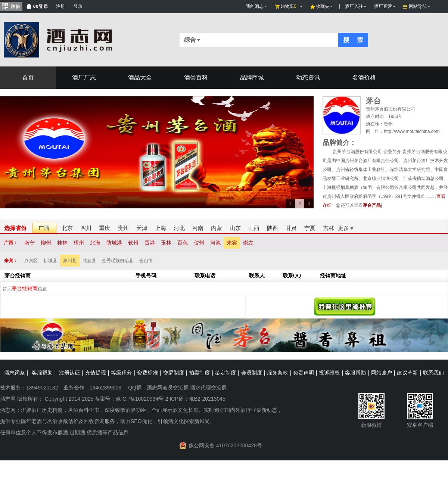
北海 (95, 243)
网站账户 (382, 373)
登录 (78, 6)
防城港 (114, 243)
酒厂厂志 (84, 77)
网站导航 (418, 6)
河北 (179, 228)
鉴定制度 (225, 373)
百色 (183, 243)
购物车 (288, 6)
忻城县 (50, 261)
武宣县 (89, 261)
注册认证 (69, 373)
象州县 (70, 261)
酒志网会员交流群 (168, 388)
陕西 (273, 228)
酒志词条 (15, 373)
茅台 (373, 101)
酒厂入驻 (354, 6)
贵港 (150, 243)
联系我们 (433, 373)
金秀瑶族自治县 (118, 261)
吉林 (329, 228)
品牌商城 (252, 77)
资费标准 (147, 373)
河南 (198, 228)
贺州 (199, 243)
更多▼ (346, 228)
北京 (67, 228)
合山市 (146, 261)
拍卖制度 (199, 373)
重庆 (105, 228)
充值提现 (96, 373)
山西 (254, 228)
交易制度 (174, 373)
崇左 (248, 243)
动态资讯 (308, 77)
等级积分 (121, 373)
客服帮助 (42, 373)
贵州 (123, 228)
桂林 (62, 243)
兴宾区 (31, 261)
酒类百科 (196, 77)
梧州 (79, 243)
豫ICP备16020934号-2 (142, 399)
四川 (86, 228)
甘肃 (291, 228)
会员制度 (252, 373)
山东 (235, 228)
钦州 (133, 243)
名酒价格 (364, 77)
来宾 (232, 243)
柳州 (46, 243)
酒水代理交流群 (208, 388)
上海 (161, 228)
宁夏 (310, 228)
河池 (215, 243)
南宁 (29, 243)
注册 (60, 6)
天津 (142, 228)
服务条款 (277, 373)
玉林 (166, 243)
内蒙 (217, 228)
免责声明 (304, 373)
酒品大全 (140, 77)
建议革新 (407, 373)
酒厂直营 (383, 6)
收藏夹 (323, 6)
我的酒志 (255, 6)
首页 (28, 77)
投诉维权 (329, 373)
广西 (44, 228)
